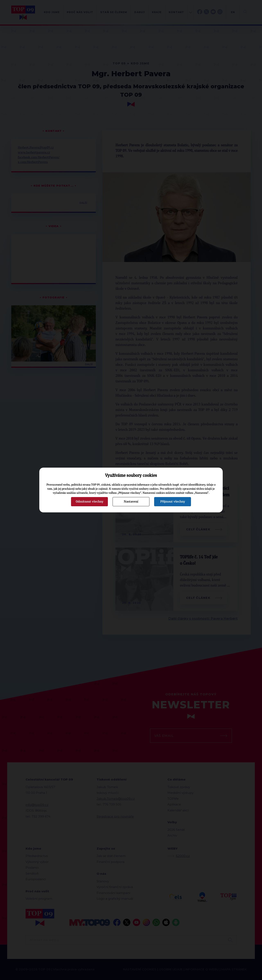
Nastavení (131, 502)
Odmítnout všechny (90, 502)
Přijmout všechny (173, 502)
